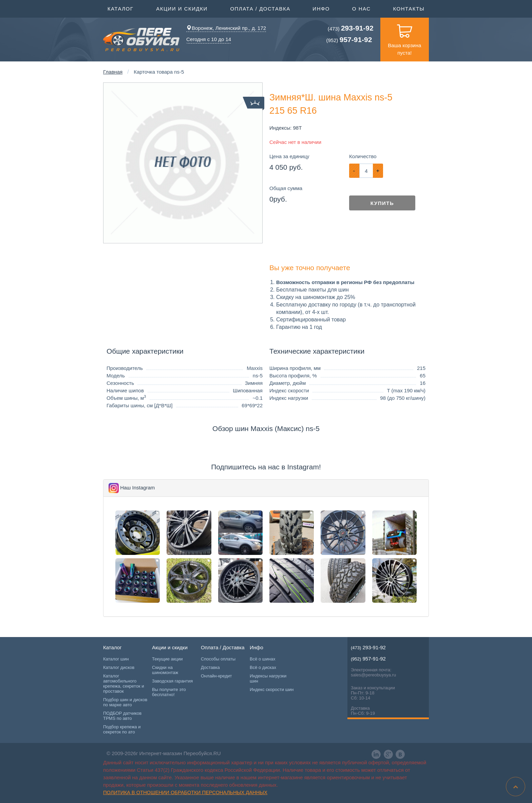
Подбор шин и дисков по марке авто (125, 702)
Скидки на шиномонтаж (165, 670)
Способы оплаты (218, 659)
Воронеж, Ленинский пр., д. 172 (226, 28)
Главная (113, 72)
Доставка (210, 667)
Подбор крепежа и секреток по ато (122, 729)
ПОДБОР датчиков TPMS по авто (122, 716)
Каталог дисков (119, 667)
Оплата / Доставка (260, 8)
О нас (362, 9)
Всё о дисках (263, 667)
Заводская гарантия (172, 681)
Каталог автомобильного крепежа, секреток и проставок (123, 684)
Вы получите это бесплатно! (169, 692)
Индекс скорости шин (272, 689)
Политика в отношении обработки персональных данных (185, 792)
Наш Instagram (137, 488)
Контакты (409, 9)
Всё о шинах (262, 659)
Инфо (321, 8)
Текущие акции (167, 659)
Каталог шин (116, 659)
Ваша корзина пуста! (404, 37)
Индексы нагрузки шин (268, 678)
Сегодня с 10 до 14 (209, 39)
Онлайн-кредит (216, 676)
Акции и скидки (182, 8)
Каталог (121, 8)
